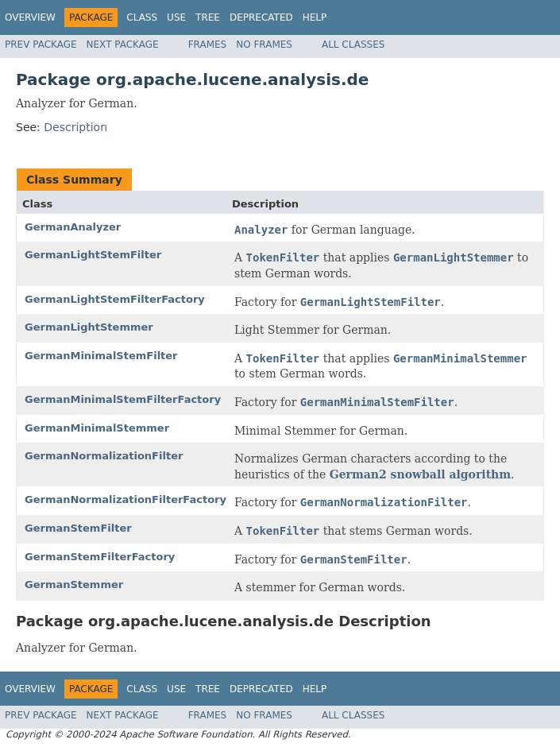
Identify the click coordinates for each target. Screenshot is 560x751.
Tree (208, 17)
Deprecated (261, 17)
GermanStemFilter (78, 528)
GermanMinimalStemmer (97, 428)
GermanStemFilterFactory (100, 557)
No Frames (264, 45)
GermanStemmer (74, 585)
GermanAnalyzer (73, 227)
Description (75, 127)
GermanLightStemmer (89, 327)
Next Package (123, 45)
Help (315, 17)
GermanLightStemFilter (93, 255)
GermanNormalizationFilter (104, 456)
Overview (30, 17)
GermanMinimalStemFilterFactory (123, 399)
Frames (208, 45)
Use (176, 17)
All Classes (353, 45)
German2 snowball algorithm (420, 474)
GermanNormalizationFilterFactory (126, 499)
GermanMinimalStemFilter (101, 356)
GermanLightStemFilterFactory (115, 299)
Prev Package (41, 45)
